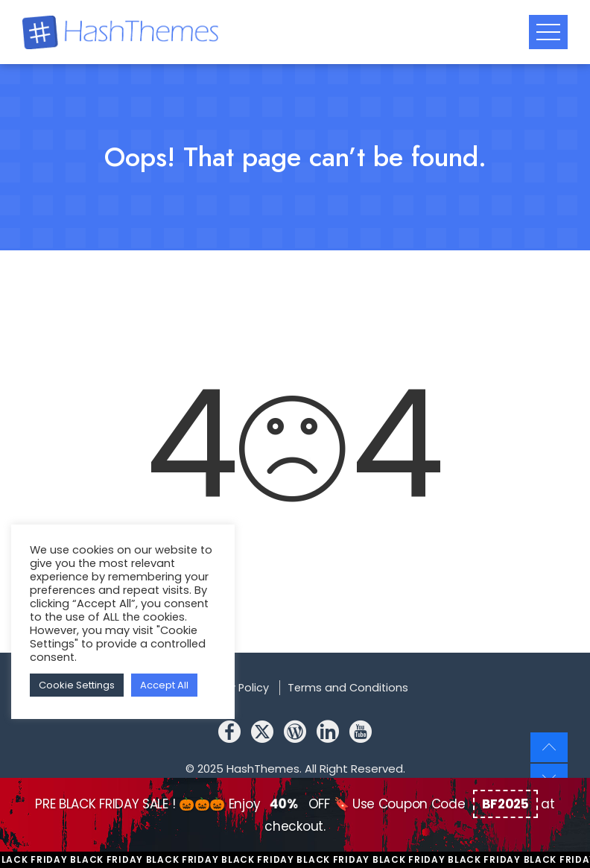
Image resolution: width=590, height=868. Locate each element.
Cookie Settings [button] (77, 685)
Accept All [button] (164, 685)
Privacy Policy (233, 688)
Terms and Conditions (348, 688)
